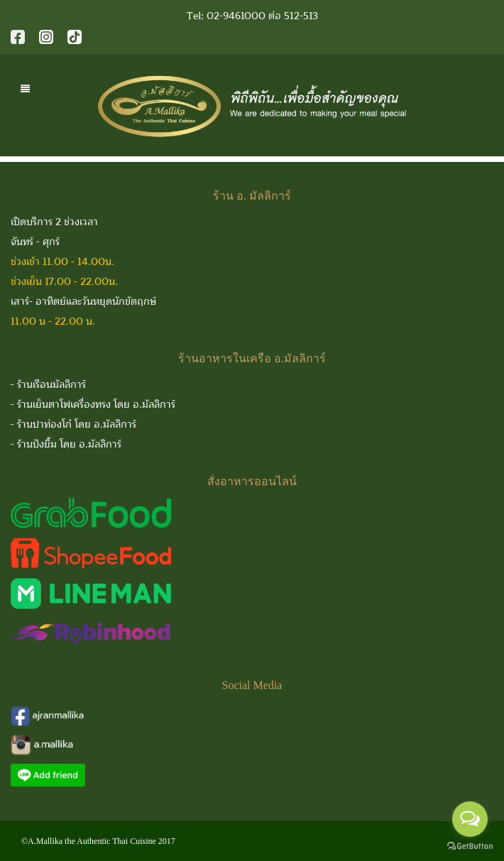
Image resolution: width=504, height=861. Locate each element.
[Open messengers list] (470, 819)
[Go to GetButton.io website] (470, 846)
